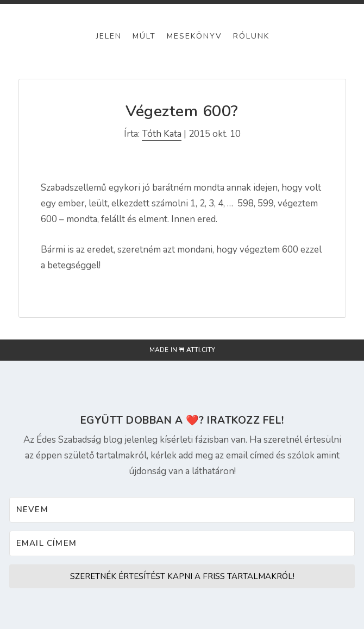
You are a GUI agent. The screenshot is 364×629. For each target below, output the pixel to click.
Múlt (144, 36)
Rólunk (251, 36)
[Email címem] (182, 543)
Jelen (109, 36)
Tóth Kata (162, 134)
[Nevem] (182, 510)
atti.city (201, 350)
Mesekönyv (194, 36)
